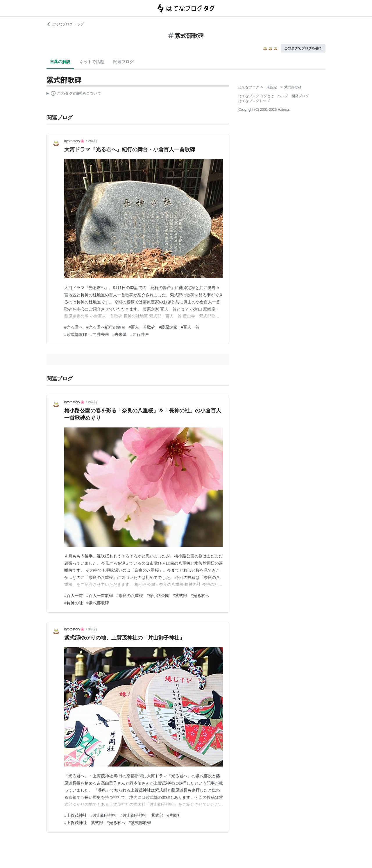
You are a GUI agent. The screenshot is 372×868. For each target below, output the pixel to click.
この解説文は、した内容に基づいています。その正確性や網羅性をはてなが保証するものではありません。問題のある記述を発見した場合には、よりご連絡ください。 (74, 94)
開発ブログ (300, 96)
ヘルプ (283, 96)
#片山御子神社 (104, 815)
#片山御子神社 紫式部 (142, 815)
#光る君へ (74, 327)
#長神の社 (74, 603)
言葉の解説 (60, 62)
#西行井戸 (139, 334)
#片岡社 (174, 815)
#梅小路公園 (158, 596)
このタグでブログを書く (303, 48)
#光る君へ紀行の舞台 (106, 327)
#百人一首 (190, 327)
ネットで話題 (92, 62)
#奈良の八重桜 (130, 596)
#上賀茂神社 (76, 815)
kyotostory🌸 (74, 141)
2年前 (93, 141)
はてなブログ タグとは (256, 96)
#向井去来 (100, 334)
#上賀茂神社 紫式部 (84, 823)
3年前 (93, 629)
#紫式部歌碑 (76, 334)
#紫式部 (180, 596)
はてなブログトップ (254, 101)
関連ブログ (124, 62)
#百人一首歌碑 (142, 327)
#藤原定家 (168, 327)
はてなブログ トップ (65, 24)
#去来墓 (120, 334)
